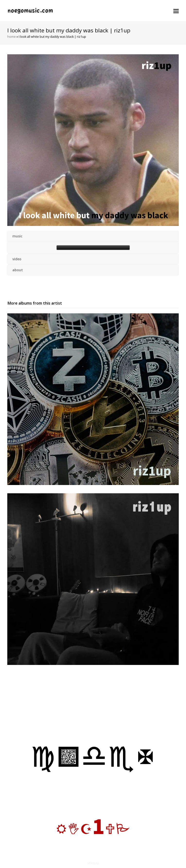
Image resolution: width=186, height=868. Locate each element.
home (12, 37)
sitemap (93, 863)
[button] (176, 11)
